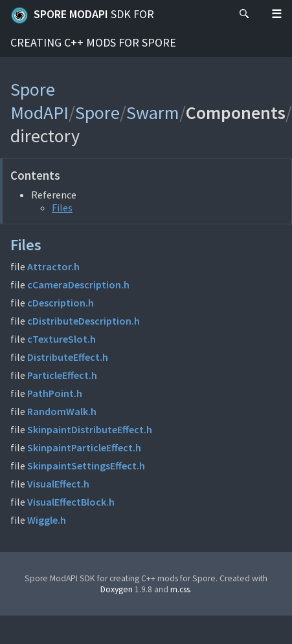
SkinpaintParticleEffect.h (84, 447)
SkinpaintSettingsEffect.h (86, 466)
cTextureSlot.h (62, 339)
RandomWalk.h (62, 411)
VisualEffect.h (58, 484)
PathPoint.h (55, 393)
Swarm (153, 113)
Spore (97, 113)
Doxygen (117, 589)
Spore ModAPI (93, 28)
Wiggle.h (47, 520)
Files (62, 208)
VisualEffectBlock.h (71, 502)
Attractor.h (53, 266)
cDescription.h (61, 303)
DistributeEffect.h (68, 357)
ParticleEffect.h (62, 375)
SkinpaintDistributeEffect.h (90, 429)
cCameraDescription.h (78, 284)
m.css (180, 589)
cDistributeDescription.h (84, 321)
